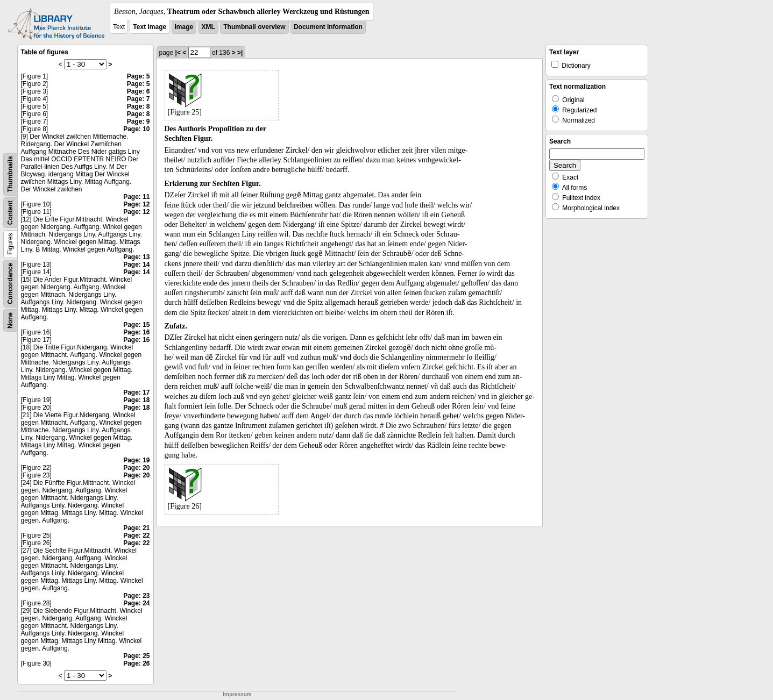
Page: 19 (136, 460)
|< (178, 53)
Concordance (10, 284)
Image (184, 27)
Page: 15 (136, 325)
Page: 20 (136, 468)
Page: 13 (136, 257)
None (10, 320)
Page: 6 (139, 91)
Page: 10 (136, 129)
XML (208, 27)
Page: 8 (139, 106)
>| (240, 53)
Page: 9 (139, 122)
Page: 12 (136, 204)
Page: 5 (139, 76)
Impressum (237, 694)
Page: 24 (136, 603)
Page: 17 (136, 392)
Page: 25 (136, 656)
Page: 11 (136, 197)
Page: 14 (136, 265)
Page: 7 (139, 99)
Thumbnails (10, 174)
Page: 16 (136, 332)
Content (10, 213)
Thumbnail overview (254, 27)
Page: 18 (136, 400)
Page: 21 (136, 528)
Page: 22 (136, 535)
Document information (328, 27)
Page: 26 (136, 663)
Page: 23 (136, 596)
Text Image (150, 27)
